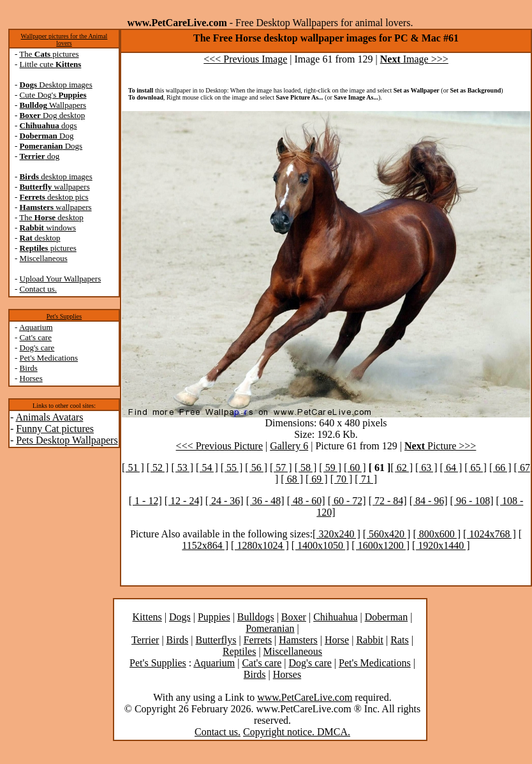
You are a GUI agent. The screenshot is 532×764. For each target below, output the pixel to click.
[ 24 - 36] (225, 501)
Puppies (214, 617)
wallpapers (55, 187)
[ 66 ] (500, 468)
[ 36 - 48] (265, 501)
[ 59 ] (330, 468)
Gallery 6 (289, 446)
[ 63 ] (426, 468)
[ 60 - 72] (347, 501)
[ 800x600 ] (437, 534)
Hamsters (298, 640)
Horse (337, 640)
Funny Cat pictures (55, 429)
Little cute (51, 64)
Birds (29, 368)
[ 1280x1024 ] (260, 545)
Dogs (51, 146)
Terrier (145, 640)
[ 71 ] (366, 479)
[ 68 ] (292, 479)
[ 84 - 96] (429, 501)
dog (40, 156)
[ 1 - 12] (145, 501)
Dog (47, 136)
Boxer (294, 617)
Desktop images (56, 85)
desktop (40, 238)
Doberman (387, 617)
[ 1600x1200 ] (381, 545)
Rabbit (370, 640)
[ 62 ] (402, 468)
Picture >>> (440, 446)
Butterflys (216, 640)
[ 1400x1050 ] (321, 545)
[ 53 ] (182, 468)
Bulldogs (256, 617)
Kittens (147, 617)
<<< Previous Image (245, 59)
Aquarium (36, 327)
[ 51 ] (133, 468)
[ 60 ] (355, 468)
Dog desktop (53, 115)
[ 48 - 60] (306, 501)
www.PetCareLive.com (305, 697)
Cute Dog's (53, 95)
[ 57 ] (281, 468)
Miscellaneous (44, 258)
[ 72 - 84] (388, 501)
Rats (399, 640)
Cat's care (36, 337)
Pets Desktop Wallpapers (67, 440)
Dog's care (37, 348)
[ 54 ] (207, 468)
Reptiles (239, 651)
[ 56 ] (256, 468)
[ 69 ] (317, 479)
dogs (48, 125)
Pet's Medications (49, 358)
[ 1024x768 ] (490, 534)
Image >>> (414, 59)
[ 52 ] (158, 468)
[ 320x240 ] (336, 534)
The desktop (51, 217)
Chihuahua (335, 617)
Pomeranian (270, 628)
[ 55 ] (232, 468)
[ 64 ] (451, 468)
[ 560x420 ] (387, 534)
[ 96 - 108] (472, 501)
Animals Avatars (49, 417)
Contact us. (39, 289)
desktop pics (54, 197)
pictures (48, 248)
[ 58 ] (306, 468)
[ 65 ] (476, 468)
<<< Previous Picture (219, 446)
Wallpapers (53, 105)
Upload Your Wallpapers (61, 279)
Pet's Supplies (64, 316)
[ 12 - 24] (184, 501)
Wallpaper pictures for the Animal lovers (64, 40)
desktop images (56, 176)
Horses (31, 378)
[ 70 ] (342, 479)
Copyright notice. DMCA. (297, 732)
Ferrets (258, 640)
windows (48, 228)
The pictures (49, 54)
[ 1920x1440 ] (441, 545)
